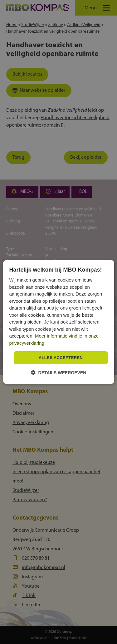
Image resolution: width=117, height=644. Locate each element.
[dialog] (58, 322)
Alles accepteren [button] (61, 358)
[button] (59, 373)
